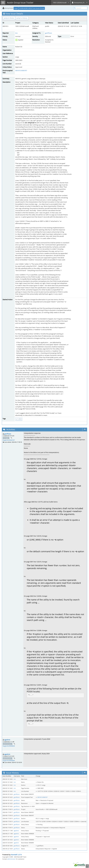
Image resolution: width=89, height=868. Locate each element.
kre (16, 33)
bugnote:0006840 (9, 760)
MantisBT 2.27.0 (16, 855)
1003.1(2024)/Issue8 (61, 3)
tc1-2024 (19, 419)
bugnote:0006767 (9, 440)
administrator (11, 859)
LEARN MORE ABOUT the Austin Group (32, 8)
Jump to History (22, 18)
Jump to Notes (9, 18)
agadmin (7, 740)
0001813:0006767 (21, 70)
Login (16, 8)
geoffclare (48, 33)
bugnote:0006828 (9, 746)
